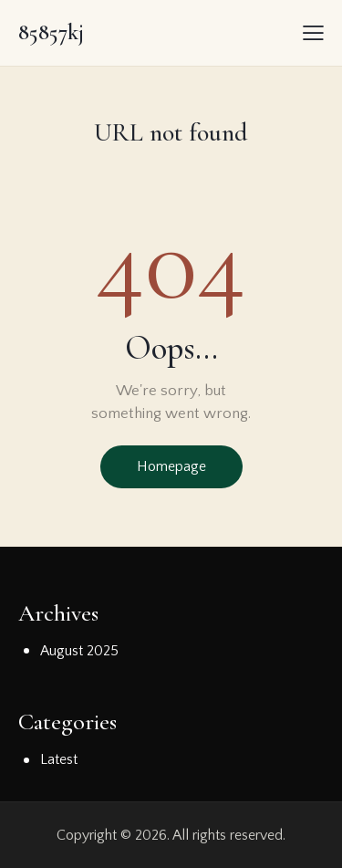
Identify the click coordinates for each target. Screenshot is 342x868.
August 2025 (79, 651)
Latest (59, 759)
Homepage (171, 466)
